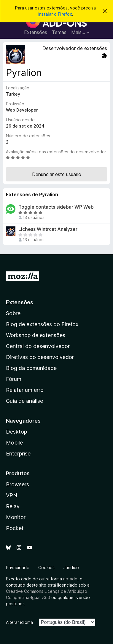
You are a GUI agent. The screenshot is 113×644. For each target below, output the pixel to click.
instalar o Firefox (55, 14)
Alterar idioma (19, 622)
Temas (59, 32)
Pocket (15, 528)
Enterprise (18, 454)
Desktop (16, 432)
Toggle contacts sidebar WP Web (56, 207)
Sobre (13, 313)
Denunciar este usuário (57, 174)
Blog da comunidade (31, 368)
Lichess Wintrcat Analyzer (48, 229)
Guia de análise (24, 401)
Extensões (36, 32)
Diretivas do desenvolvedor (40, 357)
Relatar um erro (25, 390)
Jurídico (71, 567)
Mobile (14, 443)
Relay (13, 506)
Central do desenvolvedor (38, 346)
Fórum (14, 379)
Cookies (46, 567)
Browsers (17, 484)
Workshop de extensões (36, 335)
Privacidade (18, 567)
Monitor (16, 517)
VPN (12, 495)
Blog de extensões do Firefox (42, 324)
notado (70, 579)
